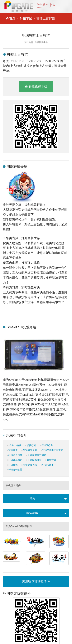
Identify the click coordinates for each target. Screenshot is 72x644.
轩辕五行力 (46, 445)
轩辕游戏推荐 (34, 460)
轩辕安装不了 (48, 465)
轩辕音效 (51, 460)
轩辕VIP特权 (14, 445)
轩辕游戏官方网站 (36, 455)
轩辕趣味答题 (15, 470)
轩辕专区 (26, 18)
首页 (12, 18)
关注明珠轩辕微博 (36, 581)
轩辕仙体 (12, 465)
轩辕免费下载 (36, 86)
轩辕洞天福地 (15, 455)
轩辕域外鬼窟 (29, 450)
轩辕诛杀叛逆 (15, 460)
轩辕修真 (12, 450)
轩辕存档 (31, 445)
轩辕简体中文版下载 (52, 450)
